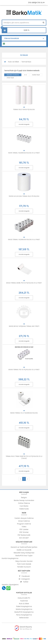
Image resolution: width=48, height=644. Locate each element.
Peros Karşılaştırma (24, 615)
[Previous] (20, 479)
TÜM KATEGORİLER (12, 38)
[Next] (28, 479)
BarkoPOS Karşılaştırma (24, 612)
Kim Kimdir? (24, 538)
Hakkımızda (24, 509)
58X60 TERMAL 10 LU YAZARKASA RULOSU (24, 413)
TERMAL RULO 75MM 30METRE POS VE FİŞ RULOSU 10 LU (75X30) (24, 457)
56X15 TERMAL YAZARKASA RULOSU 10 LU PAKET (24, 153)
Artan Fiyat (10, 78)
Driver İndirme (24, 521)
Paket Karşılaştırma (24, 606)
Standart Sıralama (13, 75)
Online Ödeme (24, 503)
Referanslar (24, 618)
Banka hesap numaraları (24, 500)
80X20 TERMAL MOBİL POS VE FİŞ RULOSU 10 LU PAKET (24, 283)
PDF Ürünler (24, 532)
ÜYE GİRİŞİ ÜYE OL (36, 3)
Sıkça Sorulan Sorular (24, 561)
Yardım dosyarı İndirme (24, 518)
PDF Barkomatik (24, 535)
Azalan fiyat (36, 75)
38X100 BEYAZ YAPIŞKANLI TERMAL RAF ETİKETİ (24, 326)
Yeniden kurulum (24, 567)
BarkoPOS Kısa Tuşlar (24, 556)
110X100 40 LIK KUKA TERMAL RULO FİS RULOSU (24, 196)
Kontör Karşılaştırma (10, 558)
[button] (24, 55)
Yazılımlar (24, 601)
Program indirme (24, 524)
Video (24, 527)
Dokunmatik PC (24, 598)
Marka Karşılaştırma (24, 609)
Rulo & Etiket (24, 604)
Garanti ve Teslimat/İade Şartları (24, 547)
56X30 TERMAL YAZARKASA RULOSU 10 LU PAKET (24, 240)
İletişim (24, 498)
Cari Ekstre (24, 506)
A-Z (25, 75)
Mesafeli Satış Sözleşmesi (24, 553)
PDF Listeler (24, 529)
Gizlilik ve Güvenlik (24, 550)
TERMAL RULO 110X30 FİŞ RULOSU (24, 109)
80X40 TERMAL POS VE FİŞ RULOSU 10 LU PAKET (24, 370)
